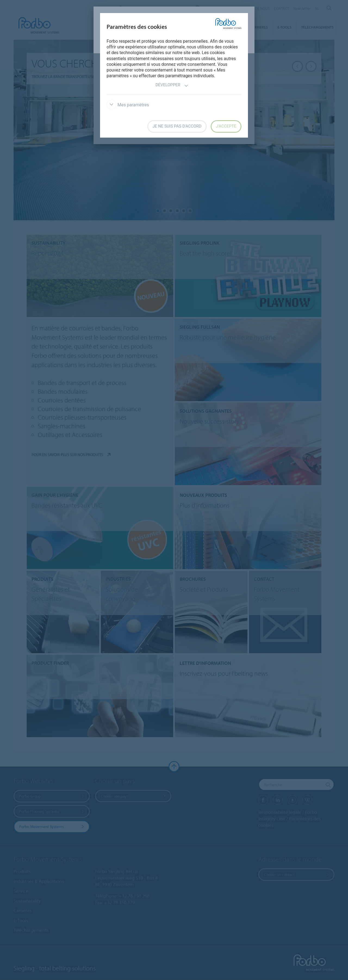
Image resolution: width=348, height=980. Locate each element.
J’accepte (226, 126)
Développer (172, 86)
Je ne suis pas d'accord (177, 126)
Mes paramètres (128, 105)
